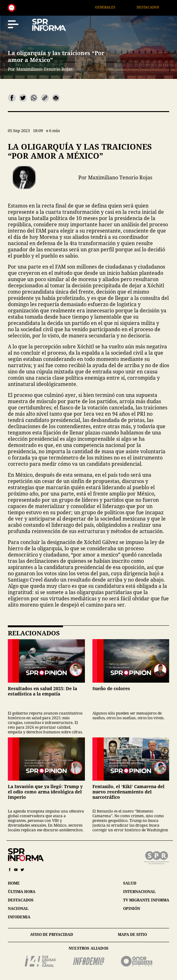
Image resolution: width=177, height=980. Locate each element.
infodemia (19, 917)
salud (130, 883)
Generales (111, 7)
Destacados (154, 7)
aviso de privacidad (52, 934)
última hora (22, 892)
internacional (139, 892)
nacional (18, 908)
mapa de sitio (132, 934)
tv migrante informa (146, 900)
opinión (132, 908)
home (14, 883)
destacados (21, 900)
